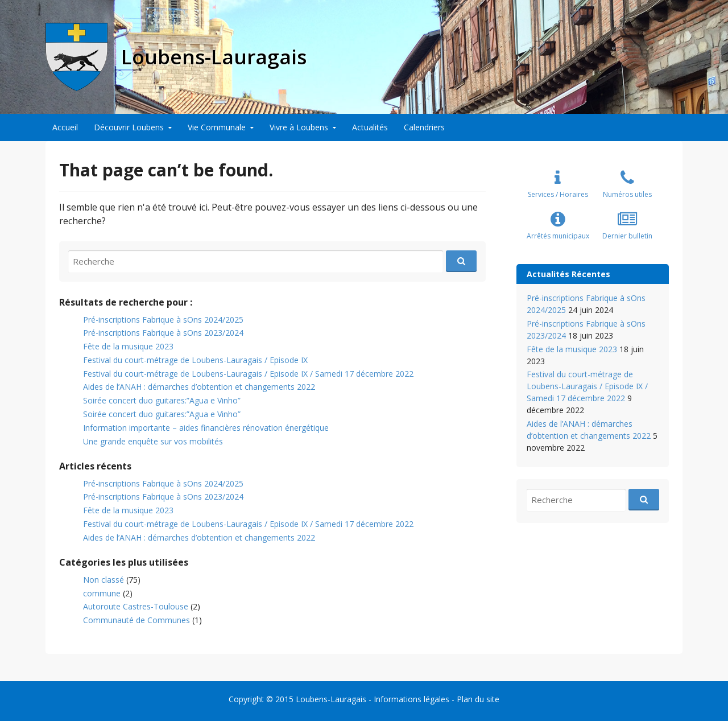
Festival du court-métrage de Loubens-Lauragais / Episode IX (195, 360)
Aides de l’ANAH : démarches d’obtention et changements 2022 (199, 387)
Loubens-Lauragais (331, 699)
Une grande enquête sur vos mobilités (153, 441)
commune (102, 593)
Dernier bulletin (627, 236)
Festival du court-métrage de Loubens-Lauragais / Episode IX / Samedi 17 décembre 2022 (248, 374)
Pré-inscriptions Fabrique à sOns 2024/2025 (163, 320)
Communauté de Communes (136, 620)
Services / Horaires (558, 194)
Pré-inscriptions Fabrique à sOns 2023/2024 (163, 333)
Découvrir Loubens (129, 127)
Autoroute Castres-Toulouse (136, 606)
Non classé (104, 580)
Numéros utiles (627, 194)
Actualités (370, 127)
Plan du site (478, 699)
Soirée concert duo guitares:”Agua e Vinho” (162, 400)
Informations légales (411, 699)
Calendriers (424, 127)
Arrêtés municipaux (558, 236)
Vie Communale (217, 127)
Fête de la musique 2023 (128, 346)
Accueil (65, 127)
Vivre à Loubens (299, 127)
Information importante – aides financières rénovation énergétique (206, 428)
